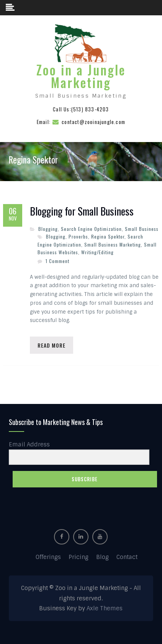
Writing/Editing (97, 252)
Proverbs (78, 236)
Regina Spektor (108, 236)
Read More (52, 345)
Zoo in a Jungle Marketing (81, 76)
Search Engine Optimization (91, 229)
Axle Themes (105, 608)
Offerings (48, 557)
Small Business (142, 229)
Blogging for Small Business (82, 211)
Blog (102, 557)
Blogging (48, 229)
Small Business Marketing (113, 244)
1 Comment (57, 261)
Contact (127, 557)
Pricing (79, 557)
